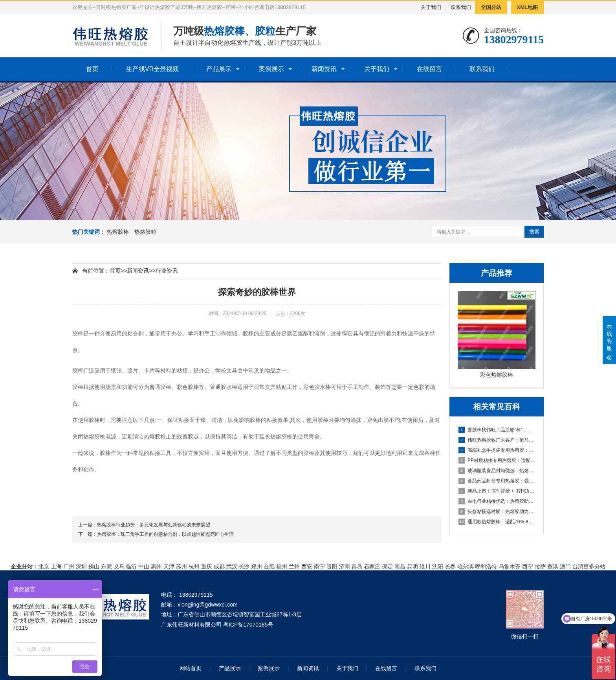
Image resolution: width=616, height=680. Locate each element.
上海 (56, 566)
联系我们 (461, 7)
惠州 (156, 566)
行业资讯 (167, 271)
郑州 (257, 566)
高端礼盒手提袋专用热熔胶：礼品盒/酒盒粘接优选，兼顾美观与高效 (497, 450)
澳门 (565, 566)
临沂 (131, 566)
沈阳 (438, 566)
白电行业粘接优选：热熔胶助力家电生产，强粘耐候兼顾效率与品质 (497, 501)
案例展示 (271, 69)
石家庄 (372, 566)
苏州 (181, 566)
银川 (425, 566)
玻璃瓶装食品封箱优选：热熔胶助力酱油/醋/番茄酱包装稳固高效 (497, 471)
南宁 (319, 566)
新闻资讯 (324, 69)
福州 (282, 566)
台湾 (578, 566)
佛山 (94, 566)
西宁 (528, 566)
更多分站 (594, 566)
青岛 (357, 566)
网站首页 (191, 668)
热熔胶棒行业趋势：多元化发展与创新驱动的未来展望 (154, 525)
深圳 (81, 566)
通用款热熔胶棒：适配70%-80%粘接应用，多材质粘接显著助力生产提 (497, 522)
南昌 (400, 566)
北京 (44, 566)
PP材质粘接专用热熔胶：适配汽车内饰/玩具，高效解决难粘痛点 (497, 460)
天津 (169, 566)
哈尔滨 (466, 566)
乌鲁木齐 (510, 566)
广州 (69, 566)
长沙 (244, 566)
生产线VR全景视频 (152, 69)
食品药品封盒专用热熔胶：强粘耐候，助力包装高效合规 (497, 481)
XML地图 (527, 7)
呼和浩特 (486, 566)
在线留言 (429, 69)
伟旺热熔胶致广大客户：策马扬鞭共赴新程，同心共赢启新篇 (497, 440)
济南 (345, 566)
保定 (387, 566)
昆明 (412, 566)
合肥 (269, 566)
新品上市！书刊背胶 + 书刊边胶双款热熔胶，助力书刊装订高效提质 (497, 491)
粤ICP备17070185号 (248, 625)
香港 (553, 566)
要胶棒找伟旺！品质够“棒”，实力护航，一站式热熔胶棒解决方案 (497, 430)
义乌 (119, 566)
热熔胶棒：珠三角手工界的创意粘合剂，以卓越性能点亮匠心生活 (165, 534)
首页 (92, 69)
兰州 (294, 566)
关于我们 (431, 7)
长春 (450, 566)
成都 (219, 566)
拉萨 (540, 566)
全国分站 (491, 7)
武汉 (232, 566)
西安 (307, 566)
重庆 (207, 566)
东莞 (106, 566)
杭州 (194, 566)
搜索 (534, 232)
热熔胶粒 (145, 232)
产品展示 (219, 69)
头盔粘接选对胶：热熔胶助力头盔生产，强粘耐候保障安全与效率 (497, 511)
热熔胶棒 (118, 232)
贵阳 (332, 566)
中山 (144, 566)
